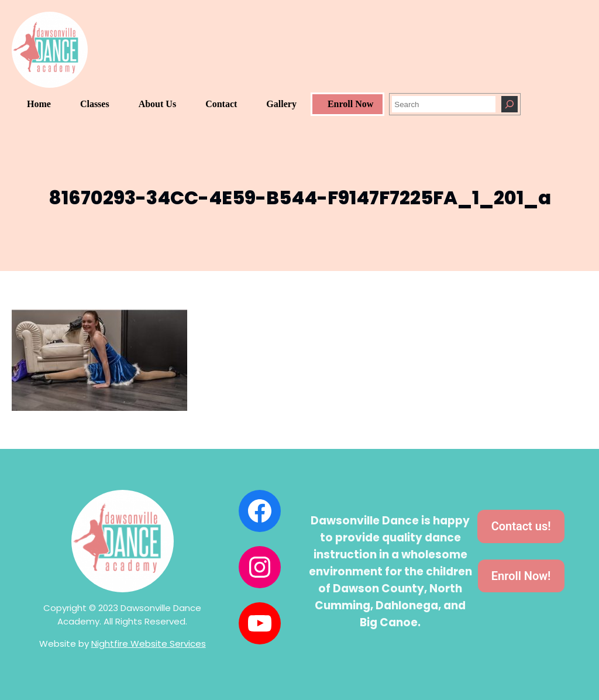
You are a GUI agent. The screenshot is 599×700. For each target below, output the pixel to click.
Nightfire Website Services (149, 644)
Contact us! (521, 526)
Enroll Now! (521, 576)
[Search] (510, 104)
